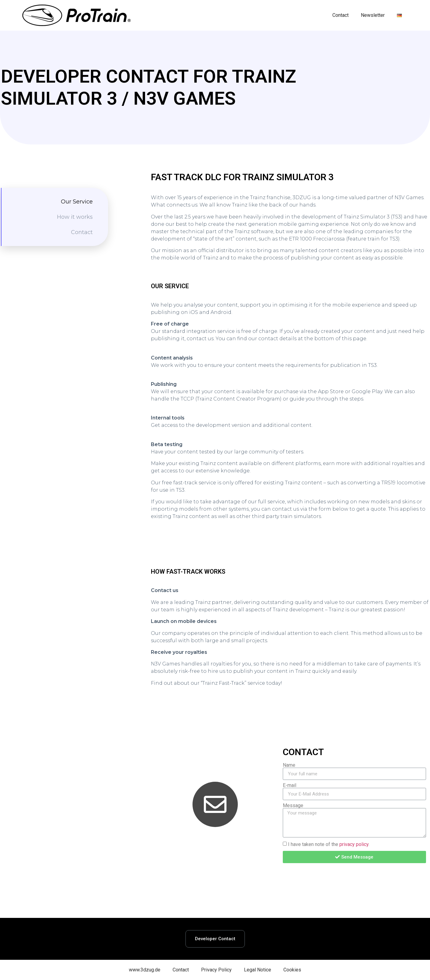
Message (293, 806)
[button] (215, 939)
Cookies (292, 970)
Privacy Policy (216, 970)
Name (289, 765)
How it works (75, 217)
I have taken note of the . (329, 844)
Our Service (77, 202)
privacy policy (354, 844)
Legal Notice (258, 970)
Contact (340, 15)
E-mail (290, 785)
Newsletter (373, 15)
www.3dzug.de (145, 970)
